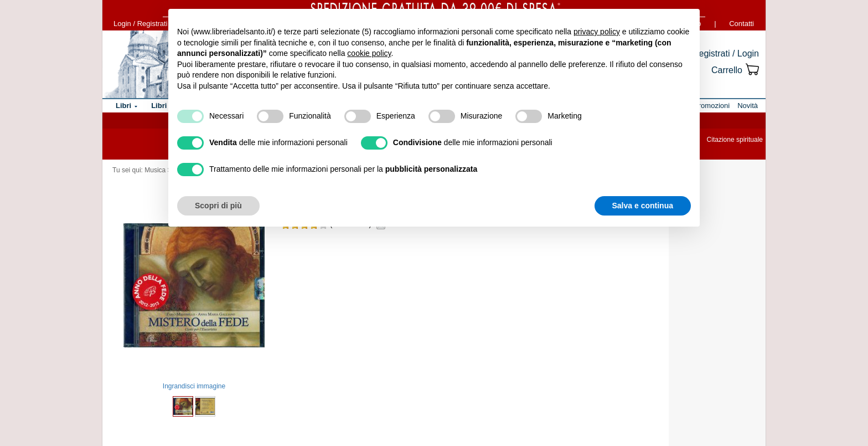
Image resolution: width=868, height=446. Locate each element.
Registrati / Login (726, 53)
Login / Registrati (141, 24)
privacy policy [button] (597, 32)
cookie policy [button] (369, 53)
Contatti (742, 24)
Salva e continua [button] (643, 206)
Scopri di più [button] (218, 206)
